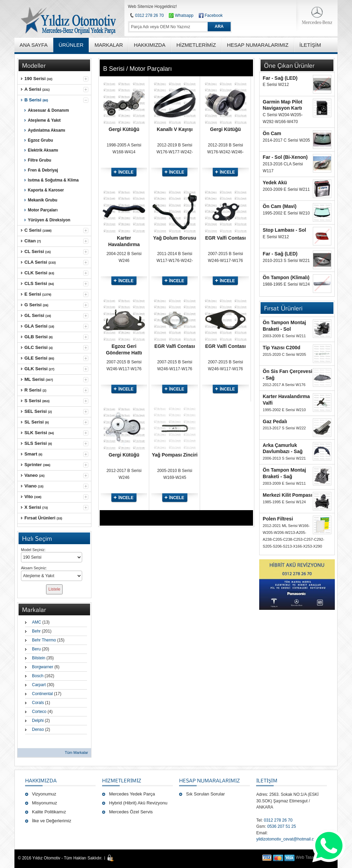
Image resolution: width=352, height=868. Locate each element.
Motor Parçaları (43, 210)
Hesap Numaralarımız (210, 780)
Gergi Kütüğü (124, 129)
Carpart (39, 685)
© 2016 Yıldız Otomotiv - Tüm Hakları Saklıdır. (60, 858)
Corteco (39, 712)
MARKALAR (109, 45)
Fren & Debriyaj (43, 170)
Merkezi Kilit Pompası (287, 495)
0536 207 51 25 (281, 826)
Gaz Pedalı (275, 421)
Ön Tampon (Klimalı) (286, 277)
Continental (42, 694)
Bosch (38, 676)
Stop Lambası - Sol (284, 230)
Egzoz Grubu (40, 140)
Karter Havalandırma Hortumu (124, 244)
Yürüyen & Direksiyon (49, 220)
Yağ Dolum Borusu (175, 238)
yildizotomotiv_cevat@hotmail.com (288, 839)
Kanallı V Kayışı (175, 129)
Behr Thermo (44, 640)
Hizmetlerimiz (122, 780)
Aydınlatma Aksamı (47, 130)
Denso (38, 729)
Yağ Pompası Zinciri (175, 455)
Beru (36, 649)
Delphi (38, 721)
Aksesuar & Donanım (48, 110)
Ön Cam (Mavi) (279, 206)
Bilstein (39, 658)
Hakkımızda (41, 780)
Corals (38, 703)
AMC (37, 622)
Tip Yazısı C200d (281, 348)
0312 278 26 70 (149, 15)
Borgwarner (43, 667)
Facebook (214, 15)
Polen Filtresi (278, 519)
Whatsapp (181, 15)
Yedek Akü (275, 183)
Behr (36, 631)
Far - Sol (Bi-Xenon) (285, 157)
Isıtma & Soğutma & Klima (53, 180)
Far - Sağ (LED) (280, 78)
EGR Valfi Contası (225, 238)
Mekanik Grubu (43, 200)
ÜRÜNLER (71, 45)
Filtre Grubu (40, 160)
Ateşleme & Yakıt (44, 120)
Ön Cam (272, 133)
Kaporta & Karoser (46, 190)
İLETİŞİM (267, 780)
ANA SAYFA (34, 45)
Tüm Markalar (76, 752)
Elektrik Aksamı (43, 150)
